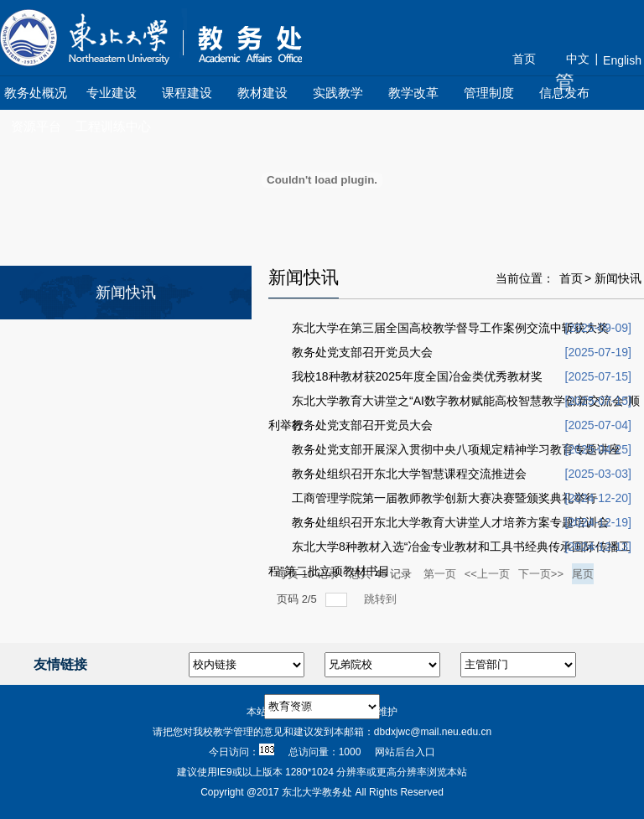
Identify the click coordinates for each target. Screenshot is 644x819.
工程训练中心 (113, 126)
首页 (524, 59)
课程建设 (187, 93)
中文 (578, 59)
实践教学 (338, 93)
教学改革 (413, 93)
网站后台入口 (405, 752)
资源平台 (36, 126)
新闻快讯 (618, 278)
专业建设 (112, 93)
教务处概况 (36, 93)
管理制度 (489, 93)
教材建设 (262, 93)
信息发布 (564, 93)
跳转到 (382, 599)
